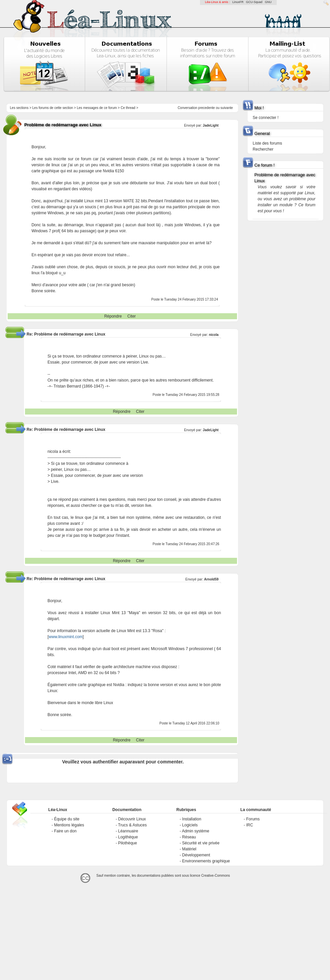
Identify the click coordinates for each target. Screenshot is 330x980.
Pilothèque (127, 843)
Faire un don (65, 831)
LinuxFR (238, 2)
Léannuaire (128, 831)
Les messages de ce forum (97, 108)
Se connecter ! (265, 118)
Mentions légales (69, 825)
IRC (249, 825)
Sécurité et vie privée (201, 843)
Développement (196, 855)
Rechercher (263, 149)
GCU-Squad (254, 2)
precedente (207, 108)
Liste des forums (267, 143)
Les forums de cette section (53, 108)
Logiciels (190, 825)
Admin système (196, 831)
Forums (253, 819)
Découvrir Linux (132, 819)
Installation (191, 819)
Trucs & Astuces (132, 825)
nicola (214, 335)
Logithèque (128, 837)
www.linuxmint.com (66, 637)
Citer (131, 316)
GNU (268, 2)
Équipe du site (67, 819)
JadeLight (210, 125)
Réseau (189, 837)
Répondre (113, 316)
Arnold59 (211, 579)
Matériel (189, 849)
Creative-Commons (216, 876)
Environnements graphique (206, 861)
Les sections (19, 108)
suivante (226, 108)
